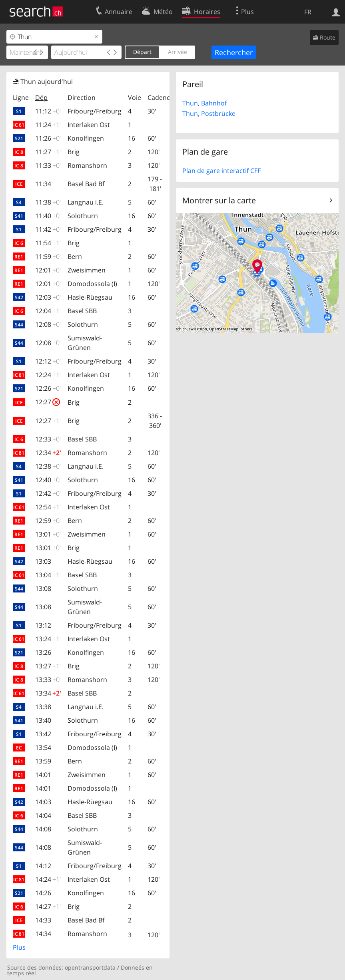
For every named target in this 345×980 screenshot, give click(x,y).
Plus (19, 947)
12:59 (48, 521)
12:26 (48, 388)
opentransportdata (90, 967)
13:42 (43, 734)
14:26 (43, 893)
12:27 (48, 402)
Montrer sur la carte (219, 200)
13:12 (43, 625)
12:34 (48, 453)
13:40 (43, 720)
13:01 (48, 534)
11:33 (48, 165)
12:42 (48, 493)
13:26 (43, 652)
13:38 (43, 707)
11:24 (48, 125)
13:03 (43, 561)
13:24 (48, 639)
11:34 (43, 184)
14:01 (43, 775)
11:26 (48, 138)
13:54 (43, 747)
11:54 (48, 243)
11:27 (48, 152)
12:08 (48, 324)
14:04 (43, 815)
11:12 (48, 111)
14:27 (48, 906)
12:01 (48, 270)
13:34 (48, 693)
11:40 (48, 216)
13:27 (48, 666)
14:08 (43, 829)
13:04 (48, 575)
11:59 (48, 256)
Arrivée (177, 52)
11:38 (48, 202)
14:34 (43, 934)
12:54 (48, 507)
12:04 (48, 311)
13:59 (43, 761)
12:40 (48, 480)
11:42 (48, 229)
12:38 (48, 466)
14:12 (43, 866)
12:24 (48, 375)
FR (308, 12)
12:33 (48, 439)
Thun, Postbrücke (209, 113)
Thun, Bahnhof (204, 103)
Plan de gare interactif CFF (221, 171)
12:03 (48, 297)
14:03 (43, 802)
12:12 (48, 361)
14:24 (48, 879)
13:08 (43, 588)
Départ (142, 52)
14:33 (43, 920)
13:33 (48, 680)
